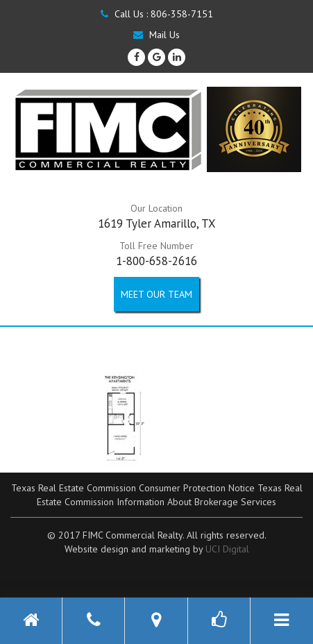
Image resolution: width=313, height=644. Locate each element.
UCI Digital (227, 549)
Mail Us (156, 35)
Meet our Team (156, 294)
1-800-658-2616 (156, 261)
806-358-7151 (182, 14)
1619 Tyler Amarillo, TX (157, 223)
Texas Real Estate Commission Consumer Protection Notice (133, 488)
